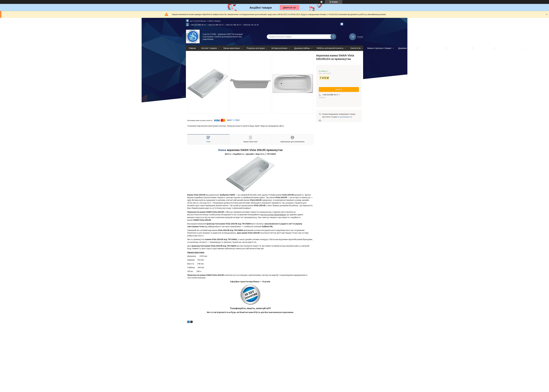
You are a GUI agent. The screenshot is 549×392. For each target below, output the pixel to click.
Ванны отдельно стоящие (379, 48)
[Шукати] (333, 37)
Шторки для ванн (279, 48)
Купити (339, 89)
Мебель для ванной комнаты (330, 48)
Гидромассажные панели (431, 48)
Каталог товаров (209, 48)
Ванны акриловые (232, 48)
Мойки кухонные (483, 48)
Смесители (355, 48)
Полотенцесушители (459, 48)
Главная (192, 48)
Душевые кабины (302, 48)
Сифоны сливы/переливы (509, 48)
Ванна (222, 150)
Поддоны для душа (256, 48)
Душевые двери (406, 48)
